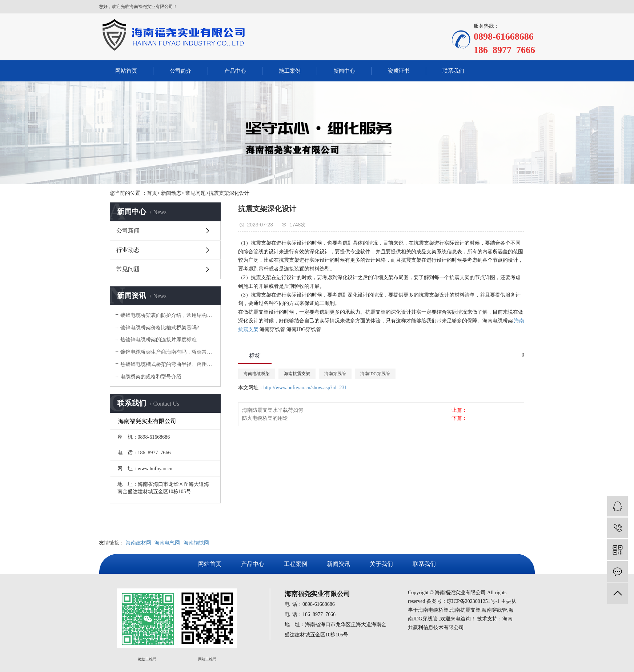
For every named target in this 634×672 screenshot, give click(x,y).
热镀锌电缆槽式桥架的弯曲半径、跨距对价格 (168, 364)
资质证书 (399, 71)
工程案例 (296, 564)
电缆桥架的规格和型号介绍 (151, 377)
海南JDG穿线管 (375, 374)
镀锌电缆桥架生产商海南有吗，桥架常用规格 (168, 352)
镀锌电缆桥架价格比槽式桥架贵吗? (160, 328)
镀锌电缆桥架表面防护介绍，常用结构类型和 (168, 315)
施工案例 (290, 71)
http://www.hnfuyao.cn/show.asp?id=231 (305, 388)
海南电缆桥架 (257, 374)
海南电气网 (167, 543)
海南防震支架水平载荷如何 (273, 410)
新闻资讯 (338, 564)
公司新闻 (128, 231)
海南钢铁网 (196, 543)
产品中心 (235, 71)
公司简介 (181, 71)
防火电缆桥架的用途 (265, 418)
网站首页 (126, 71)
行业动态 (128, 250)
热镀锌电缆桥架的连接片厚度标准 (158, 340)
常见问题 (128, 269)
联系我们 (453, 71)
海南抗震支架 (297, 374)
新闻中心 (344, 71)
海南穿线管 (335, 374)
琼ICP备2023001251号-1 (473, 601)
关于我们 (381, 564)
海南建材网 (139, 543)
